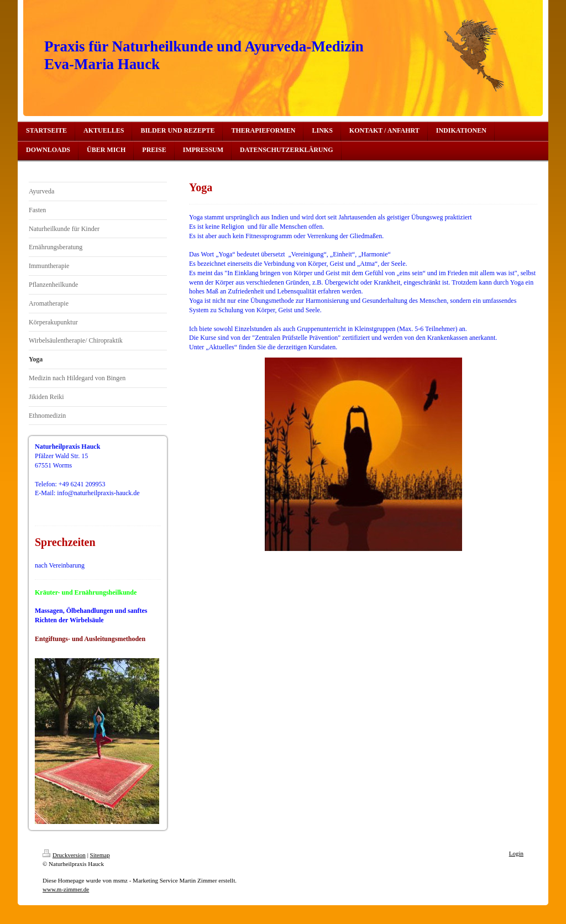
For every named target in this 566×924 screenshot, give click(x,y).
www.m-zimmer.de (66, 889)
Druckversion (64, 855)
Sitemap (100, 855)
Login (516, 853)
